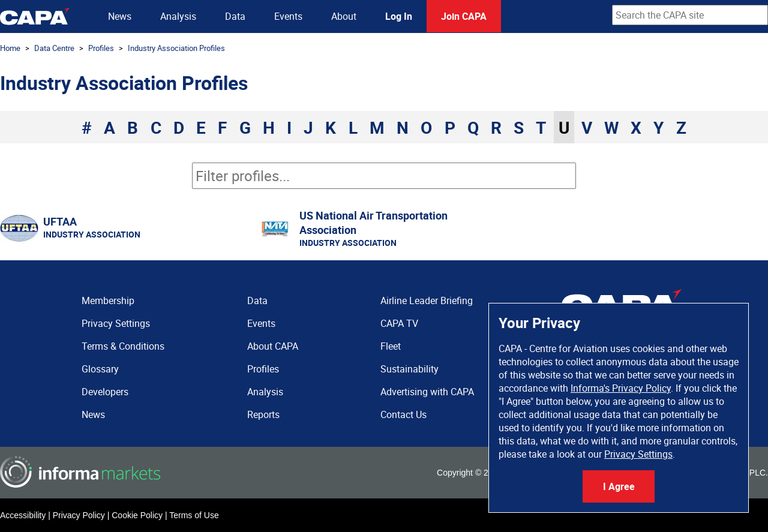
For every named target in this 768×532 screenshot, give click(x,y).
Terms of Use (194, 515)
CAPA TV (399, 323)
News (120, 16)
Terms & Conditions (123, 346)
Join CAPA (464, 16)
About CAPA (273, 346)
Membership (108, 300)
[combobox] (690, 15)
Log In (399, 16)
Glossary (100, 369)
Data (235, 16)
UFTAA (60, 221)
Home (10, 48)
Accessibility (23, 515)
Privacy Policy (79, 515)
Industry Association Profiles (176, 48)
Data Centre (54, 48)
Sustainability (409, 369)
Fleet (391, 346)
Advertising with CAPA (427, 392)
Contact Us (403, 414)
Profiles (101, 48)
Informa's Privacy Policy (621, 388)
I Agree (619, 486)
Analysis (178, 16)
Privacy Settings (638, 454)
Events (288, 16)
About (344, 16)
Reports (263, 414)
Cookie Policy (137, 515)
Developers (105, 392)
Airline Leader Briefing (427, 300)
